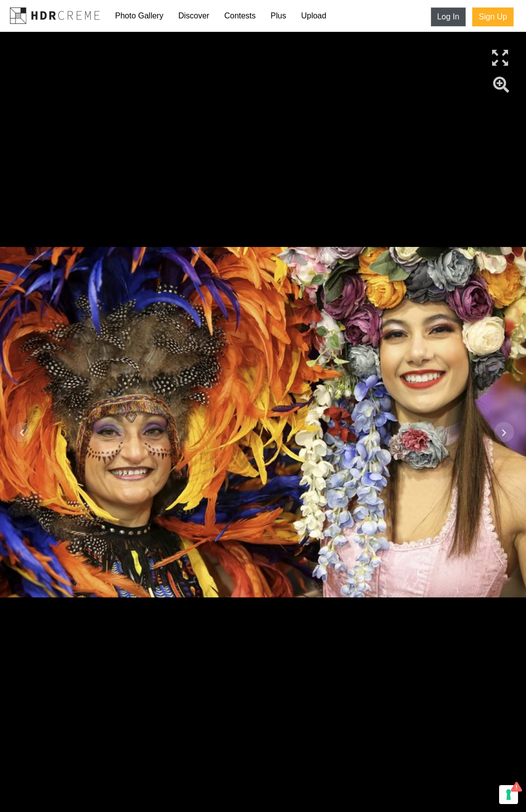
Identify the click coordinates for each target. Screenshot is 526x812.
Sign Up (493, 17)
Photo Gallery (139, 16)
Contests (240, 16)
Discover (194, 16)
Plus (278, 16)
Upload (314, 16)
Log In (448, 17)
